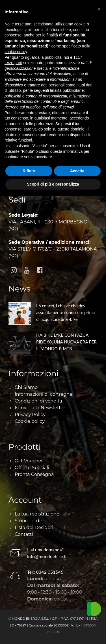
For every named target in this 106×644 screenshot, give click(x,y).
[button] (99, 9)
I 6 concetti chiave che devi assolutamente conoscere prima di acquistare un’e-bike (65, 312)
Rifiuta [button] (29, 171)
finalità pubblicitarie (67, 90)
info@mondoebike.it (47, 556)
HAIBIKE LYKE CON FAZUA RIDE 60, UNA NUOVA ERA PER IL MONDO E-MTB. (66, 342)
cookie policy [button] (16, 52)
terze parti (13, 63)
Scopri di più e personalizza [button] (53, 184)
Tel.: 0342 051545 (45, 572)
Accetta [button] (77, 171)
